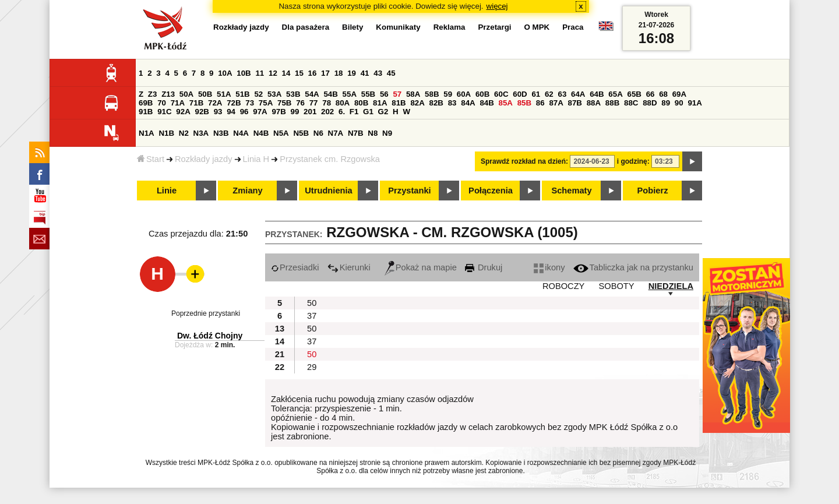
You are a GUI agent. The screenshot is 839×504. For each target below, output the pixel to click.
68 (663, 94)
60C (501, 94)
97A (260, 112)
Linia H (256, 159)
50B (205, 94)
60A (464, 94)
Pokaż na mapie (421, 267)
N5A (281, 133)
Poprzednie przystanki (206, 313)
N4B (261, 133)
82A (417, 103)
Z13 (168, 94)
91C (164, 112)
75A (266, 103)
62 (549, 94)
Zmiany (247, 191)
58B (432, 94)
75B (284, 103)
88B (612, 103)
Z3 (153, 94)
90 (679, 103)
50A (186, 94)
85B (524, 103)
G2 (383, 112)
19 (352, 73)
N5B (301, 133)
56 (384, 94)
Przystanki (409, 191)
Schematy (571, 191)
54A (312, 94)
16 (313, 73)
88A (594, 103)
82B (436, 103)
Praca (573, 27)
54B (330, 94)
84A (468, 103)
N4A (241, 133)
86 (540, 103)
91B (146, 112)
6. (342, 112)
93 (218, 112)
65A (615, 94)
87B (575, 103)
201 (310, 112)
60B (482, 94)
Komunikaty (398, 27)
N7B (356, 133)
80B (361, 103)
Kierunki (349, 267)
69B (146, 103)
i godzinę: (633, 161)
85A (506, 103)
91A (695, 103)
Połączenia (491, 191)
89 (666, 103)
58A (413, 94)
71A (178, 103)
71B (196, 103)
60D (520, 94)
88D (650, 103)
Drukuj (484, 267)
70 (162, 103)
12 (273, 73)
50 (312, 303)
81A (380, 103)
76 (300, 103)
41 (365, 73)
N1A (147, 133)
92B (202, 112)
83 (452, 103)
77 (314, 103)
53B (293, 94)
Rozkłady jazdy (204, 159)
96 (244, 112)
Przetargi (494, 27)
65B (634, 94)
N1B (166, 133)
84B (487, 103)
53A (274, 94)
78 (327, 103)
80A (343, 103)
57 (397, 94)
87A (556, 103)
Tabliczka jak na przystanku (633, 267)
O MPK (537, 27)
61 (536, 94)
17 (325, 73)
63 (562, 94)
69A (679, 94)
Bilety (352, 27)
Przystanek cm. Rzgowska (330, 159)
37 (312, 316)
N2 (184, 133)
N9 (387, 133)
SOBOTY (616, 286)
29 (312, 367)
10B (244, 73)
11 (260, 73)
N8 (373, 133)
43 (378, 73)
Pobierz (653, 191)
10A (225, 73)
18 (339, 73)
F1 (354, 112)
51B (242, 94)
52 (258, 94)
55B (368, 94)
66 (651, 94)
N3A (201, 133)
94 (231, 112)
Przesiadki (295, 267)
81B (399, 103)
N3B (221, 133)
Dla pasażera (306, 27)
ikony (549, 267)
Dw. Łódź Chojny (210, 336)
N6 (318, 133)
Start (151, 159)
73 (250, 103)
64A (578, 94)
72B (234, 103)
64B (597, 94)
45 (391, 73)
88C (631, 103)
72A (215, 103)
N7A (336, 133)
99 (295, 112)
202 (327, 112)
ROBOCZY (563, 286)
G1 (368, 112)
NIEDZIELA (671, 286)
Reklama (450, 27)
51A (224, 94)
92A (183, 112)
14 (286, 73)
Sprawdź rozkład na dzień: (524, 161)
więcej (497, 6)
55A (350, 94)
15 (299, 73)
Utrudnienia (328, 191)
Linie (167, 191)
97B (279, 112)
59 (448, 94)
